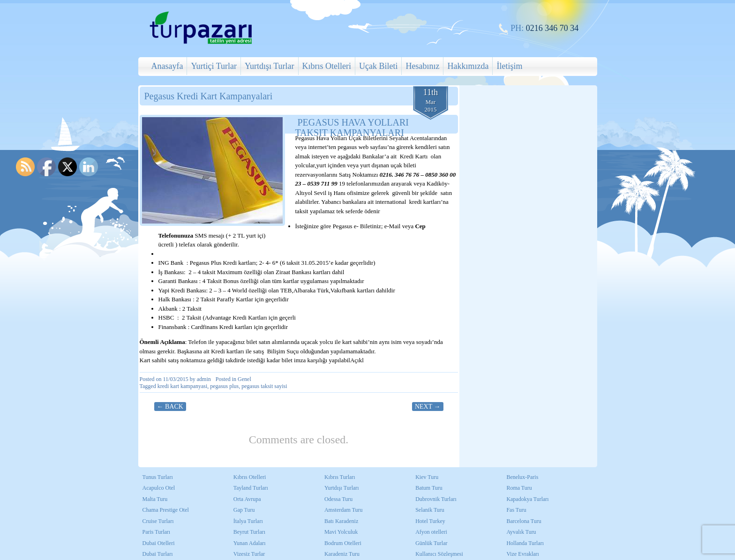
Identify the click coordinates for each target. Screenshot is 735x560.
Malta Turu (155, 499)
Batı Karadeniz (341, 521)
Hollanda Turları (525, 543)
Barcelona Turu (524, 521)
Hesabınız (422, 66)
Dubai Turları (158, 554)
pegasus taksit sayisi (264, 386)
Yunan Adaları (250, 543)
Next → (428, 407)
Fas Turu (516, 510)
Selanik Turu (430, 510)
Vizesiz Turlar (249, 554)
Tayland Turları (251, 488)
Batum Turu (429, 488)
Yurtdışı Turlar (270, 66)
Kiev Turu (427, 477)
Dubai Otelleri (159, 543)
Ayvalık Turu (521, 532)
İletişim (509, 66)
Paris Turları (157, 532)
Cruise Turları (158, 521)
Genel (244, 379)
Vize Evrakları (523, 554)
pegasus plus (224, 386)
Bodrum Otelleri (343, 543)
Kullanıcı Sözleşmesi (439, 554)
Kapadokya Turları (527, 499)
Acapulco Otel (159, 488)
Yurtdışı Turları (342, 488)
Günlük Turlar (431, 543)
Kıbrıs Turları (340, 477)
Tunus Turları (158, 477)
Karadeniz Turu (342, 554)
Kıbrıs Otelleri (327, 66)
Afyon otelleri (431, 532)
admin (204, 379)
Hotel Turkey (430, 521)
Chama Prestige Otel (166, 510)
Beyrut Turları (249, 532)
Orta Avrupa (247, 499)
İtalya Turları (248, 521)
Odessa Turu (338, 499)
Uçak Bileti (378, 66)
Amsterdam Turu (344, 510)
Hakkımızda (468, 66)
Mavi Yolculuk (341, 532)
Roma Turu (519, 488)
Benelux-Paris (522, 477)
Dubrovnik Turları (436, 499)
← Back (170, 407)
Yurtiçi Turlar (214, 66)
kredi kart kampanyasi (183, 386)
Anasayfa (167, 66)
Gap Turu (244, 510)
